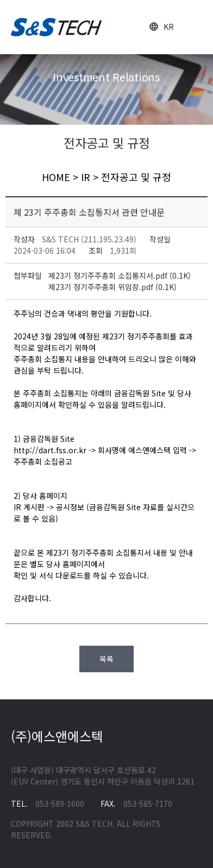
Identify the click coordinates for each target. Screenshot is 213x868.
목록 (106, 659)
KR (169, 27)
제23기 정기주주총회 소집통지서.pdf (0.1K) (120, 275)
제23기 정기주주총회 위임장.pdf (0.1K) (112, 287)
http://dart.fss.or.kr (50, 450)
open (195, 27)
